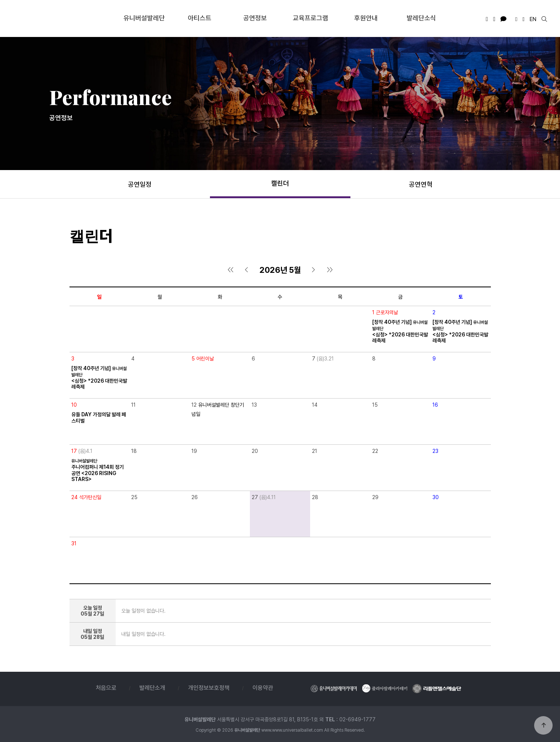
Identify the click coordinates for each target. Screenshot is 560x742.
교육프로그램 (310, 18)
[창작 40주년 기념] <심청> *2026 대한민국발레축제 (400, 331)
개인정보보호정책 (209, 688)
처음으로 (106, 688)
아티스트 (200, 18)
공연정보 (255, 18)
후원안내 (366, 18)
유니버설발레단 (62, 18)
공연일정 (140, 184)
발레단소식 (421, 18)
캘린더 (280, 183)
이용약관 (263, 688)
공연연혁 (421, 184)
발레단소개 (152, 688)
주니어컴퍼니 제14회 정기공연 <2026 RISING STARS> (98, 470)
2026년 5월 (280, 270)
